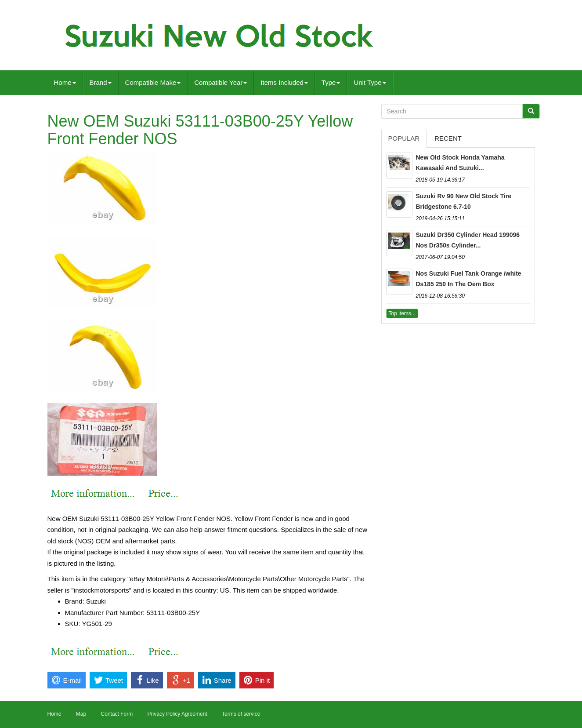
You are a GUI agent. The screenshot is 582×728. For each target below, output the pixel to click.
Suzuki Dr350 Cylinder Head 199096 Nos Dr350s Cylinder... (468, 240)
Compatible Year (221, 82)
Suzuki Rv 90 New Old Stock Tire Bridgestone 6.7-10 (464, 201)
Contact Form (117, 714)
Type (331, 82)
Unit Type (370, 82)
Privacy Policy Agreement (177, 714)
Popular (404, 138)
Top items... (402, 313)
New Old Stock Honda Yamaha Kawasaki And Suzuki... (460, 163)
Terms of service (241, 714)
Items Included (284, 82)
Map (81, 714)
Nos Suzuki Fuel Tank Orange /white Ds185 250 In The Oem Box (469, 279)
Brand (101, 82)
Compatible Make (153, 82)
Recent (448, 138)
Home (65, 82)
